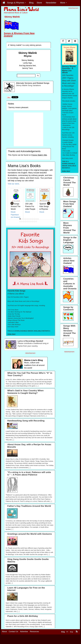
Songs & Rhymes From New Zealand (19, 35)
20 (34, 222)
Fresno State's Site (39, 155)
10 (36, 219)
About (4, 632)
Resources (34, 632)
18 (31, 222)
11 (38, 219)
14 (24, 222)
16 (27, 222)
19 (33, 222)
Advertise (24, 632)
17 (29, 222)
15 (26, 222)
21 (36, 222)
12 (20, 222)
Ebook (13, 212)
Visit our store (13, 184)
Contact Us (13, 632)
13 (22, 222)
